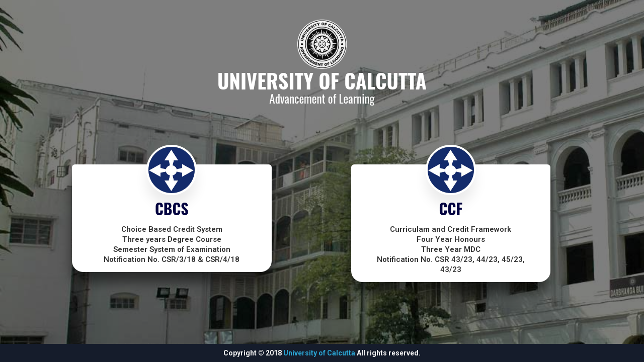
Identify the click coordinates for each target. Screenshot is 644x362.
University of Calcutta (319, 353)
